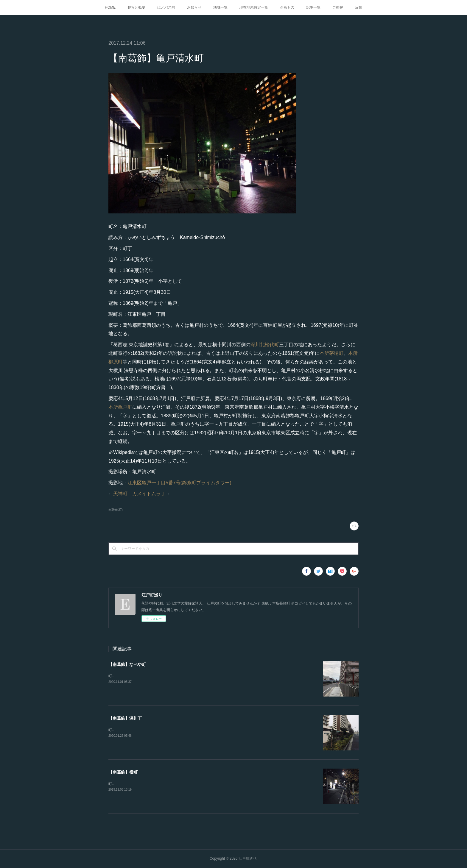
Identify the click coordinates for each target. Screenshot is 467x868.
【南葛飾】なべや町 (127, 664)
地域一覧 (220, 7)
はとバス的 (166, 7)
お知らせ (194, 7)
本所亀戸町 (120, 407)
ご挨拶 (338, 7)
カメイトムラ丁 (149, 494)
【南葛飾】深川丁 (125, 718)
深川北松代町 (265, 345)
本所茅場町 (331, 353)
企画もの (287, 7)
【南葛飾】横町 (123, 772)
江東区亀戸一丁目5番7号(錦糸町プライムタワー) (179, 483)
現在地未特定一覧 (254, 7)
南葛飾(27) (116, 510)
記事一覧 (313, 7)
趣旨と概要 (136, 7)
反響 (359, 7)
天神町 (120, 494)
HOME (110, 7)
